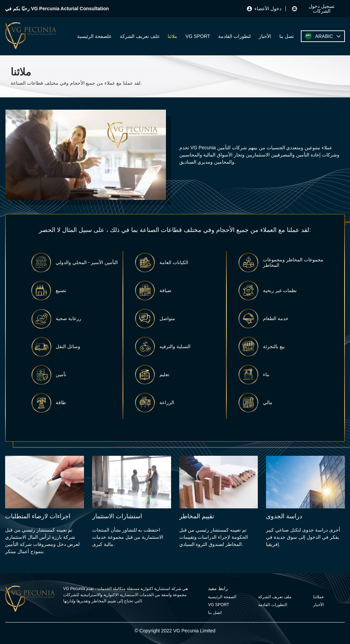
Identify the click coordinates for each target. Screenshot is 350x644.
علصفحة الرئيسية (94, 36)
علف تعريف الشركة (140, 36)
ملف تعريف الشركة (275, 597)
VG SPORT (198, 36)
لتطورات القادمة (234, 36)
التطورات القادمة (272, 605)
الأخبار (265, 36)
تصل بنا (287, 36)
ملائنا (172, 36)
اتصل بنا (215, 613)
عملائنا (319, 597)
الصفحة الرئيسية (222, 597)
